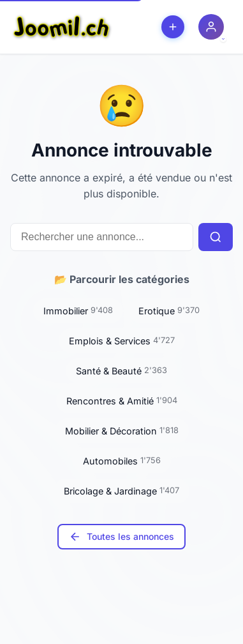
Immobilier (78, 310)
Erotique (169, 310)
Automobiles (122, 461)
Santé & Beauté (121, 371)
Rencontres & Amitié (122, 401)
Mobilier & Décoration (122, 431)
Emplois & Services (122, 341)
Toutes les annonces (121, 537)
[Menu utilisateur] (211, 27)
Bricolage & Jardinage (121, 491)
